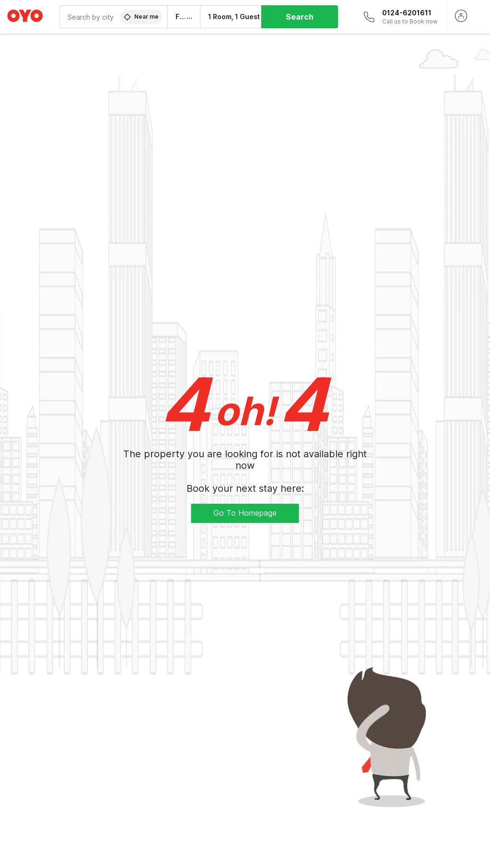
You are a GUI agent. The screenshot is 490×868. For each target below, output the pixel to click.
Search (300, 17)
